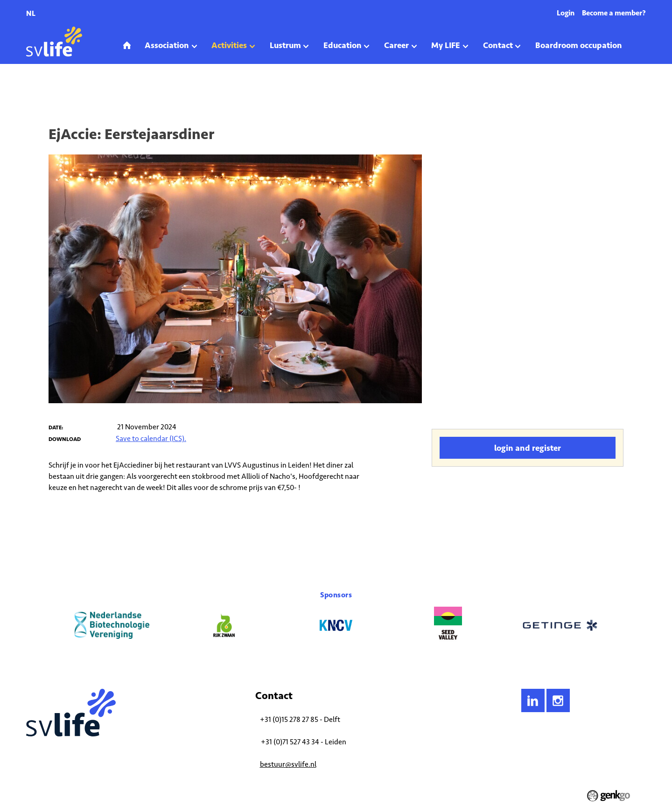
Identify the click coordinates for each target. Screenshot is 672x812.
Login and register (528, 448)
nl (31, 13)
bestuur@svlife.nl (288, 764)
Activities (61, 91)
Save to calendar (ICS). (151, 438)
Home (33, 91)
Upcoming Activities (106, 91)
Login (566, 13)
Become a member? (614, 13)
